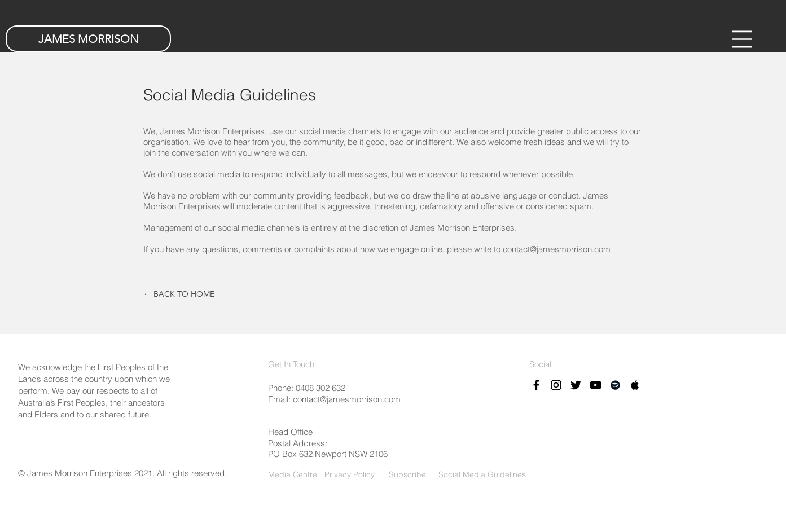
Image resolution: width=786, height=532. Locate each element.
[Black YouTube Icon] (596, 385)
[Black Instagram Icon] (556, 385)
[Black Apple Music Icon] (635, 385)
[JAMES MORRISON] (88, 39)
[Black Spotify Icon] (615, 385)
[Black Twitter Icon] (576, 385)
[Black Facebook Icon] (536, 385)
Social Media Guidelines (482, 474)
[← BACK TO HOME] (179, 294)
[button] (742, 39)
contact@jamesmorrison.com (557, 249)
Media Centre (293, 474)
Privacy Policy (350, 474)
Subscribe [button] (406, 474)
